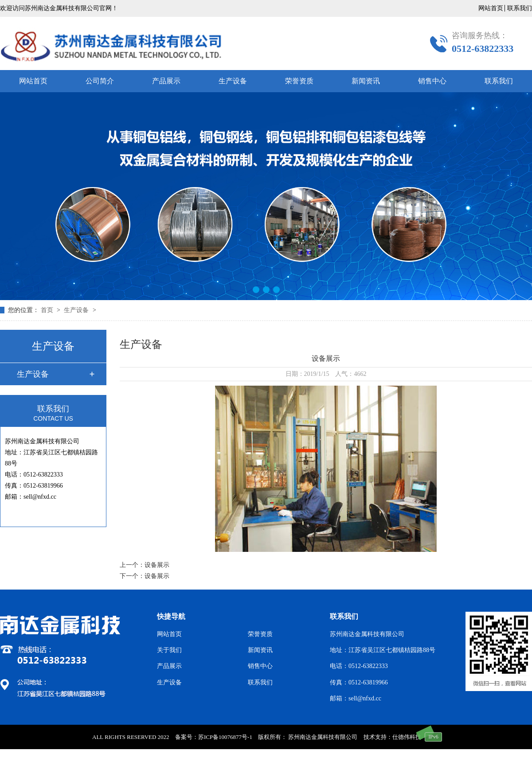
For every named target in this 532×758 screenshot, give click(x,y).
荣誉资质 (299, 81)
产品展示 (166, 81)
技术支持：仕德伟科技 (392, 737)
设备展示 (157, 565)
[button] (256, 290)
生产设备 (233, 81)
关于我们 (169, 650)
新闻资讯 (366, 81)
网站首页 (491, 8)
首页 (48, 310)
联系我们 (520, 8)
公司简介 (100, 81)
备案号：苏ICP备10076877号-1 (214, 737)
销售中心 (432, 81)
